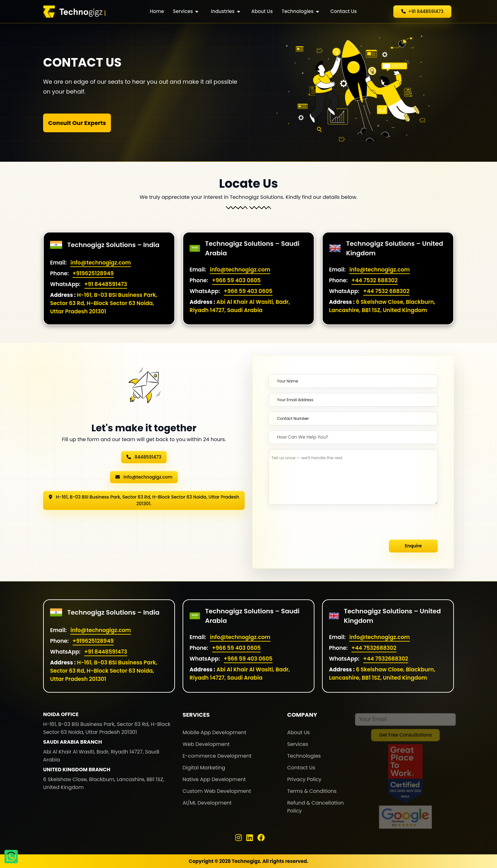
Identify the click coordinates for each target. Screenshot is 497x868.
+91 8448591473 (106, 284)
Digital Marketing (204, 768)
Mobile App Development (214, 732)
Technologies (300, 11)
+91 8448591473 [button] (422, 11)
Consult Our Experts (77, 123)
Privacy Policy (304, 779)
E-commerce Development (217, 756)
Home (157, 11)
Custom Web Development (217, 791)
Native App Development (214, 779)
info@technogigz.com (101, 263)
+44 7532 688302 (375, 280)
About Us (262, 11)
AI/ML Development (207, 803)
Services (186, 11)
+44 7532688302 (374, 648)
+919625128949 (93, 273)
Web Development (206, 744)
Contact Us (344, 11)
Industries (225, 11)
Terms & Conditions (312, 791)
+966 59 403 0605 (236, 280)
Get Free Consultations (405, 736)
